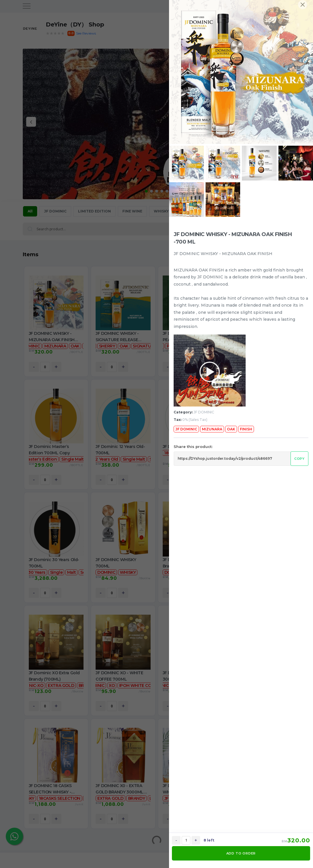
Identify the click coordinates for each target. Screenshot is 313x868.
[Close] (303, 5)
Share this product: (193, 447)
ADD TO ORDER (241, 853)
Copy (299, 459)
